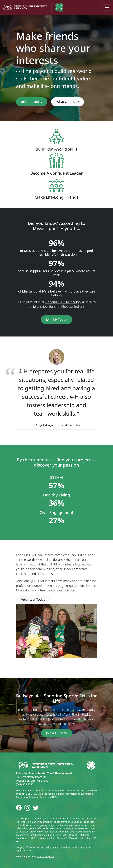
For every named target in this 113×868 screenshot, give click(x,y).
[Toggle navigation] (107, 8)
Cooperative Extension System (32, 797)
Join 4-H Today (32, 102)
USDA (55, 797)
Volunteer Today (33, 600)
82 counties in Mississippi (63, 302)
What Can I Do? (68, 102)
